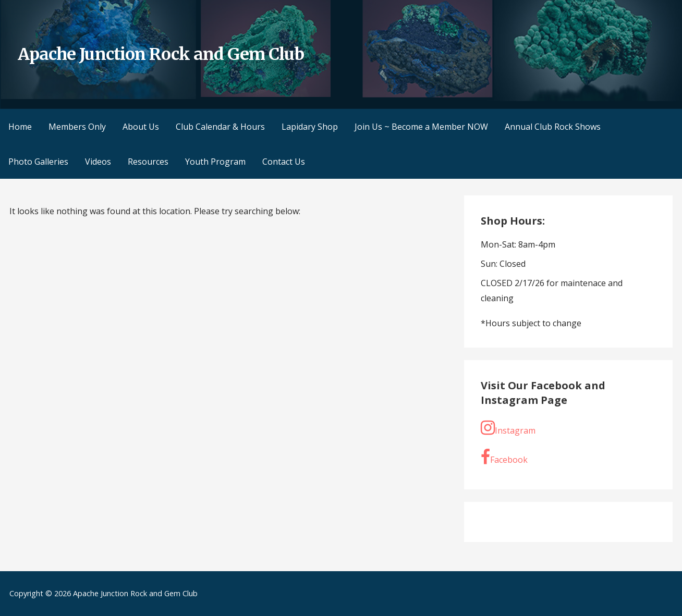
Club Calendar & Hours (220, 127)
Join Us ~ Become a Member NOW (421, 127)
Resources (148, 162)
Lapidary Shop (310, 127)
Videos (98, 162)
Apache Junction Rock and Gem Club (161, 54)
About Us (141, 127)
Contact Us (284, 162)
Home (20, 127)
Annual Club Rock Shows (553, 127)
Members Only (77, 127)
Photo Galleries (38, 162)
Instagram (508, 428)
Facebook (504, 457)
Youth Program (215, 162)
